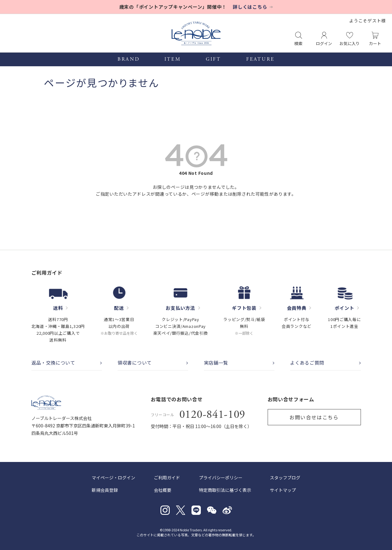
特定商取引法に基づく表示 (225, 490)
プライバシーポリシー (221, 478)
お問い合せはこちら (314, 417)
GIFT (214, 59)
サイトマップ (283, 490)
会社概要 (163, 490)
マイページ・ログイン (113, 478)
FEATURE (260, 59)
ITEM (173, 59)
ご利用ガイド (167, 478)
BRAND (129, 59)
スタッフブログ (285, 478)
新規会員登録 (105, 490)
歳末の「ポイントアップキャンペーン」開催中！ (173, 7)
